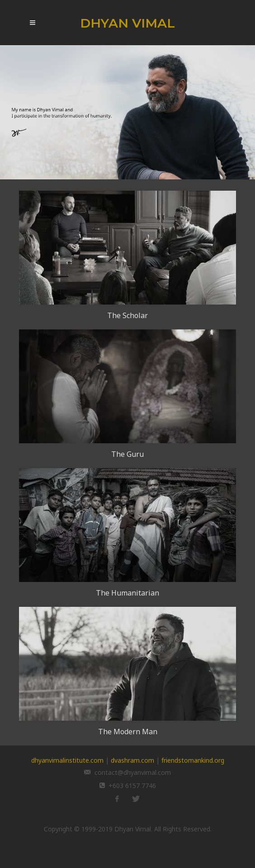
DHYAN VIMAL (127, 23)
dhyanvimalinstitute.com (67, 760)
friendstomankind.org (193, 760)
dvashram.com (132, 760)
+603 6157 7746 (132, 786)
